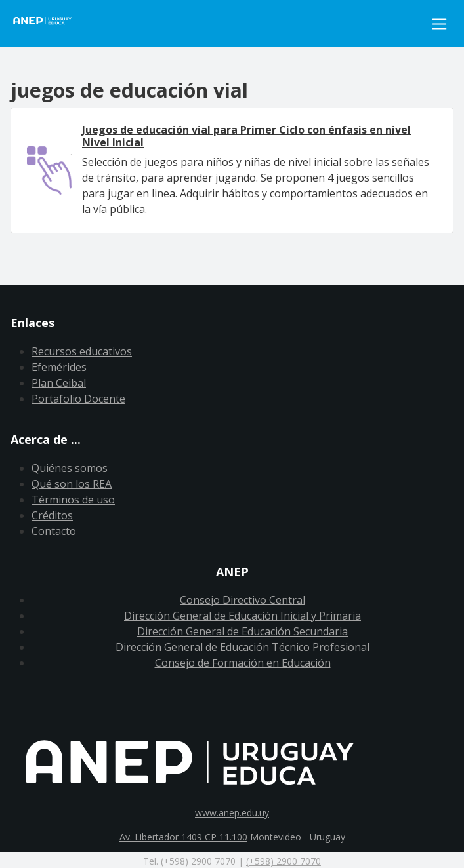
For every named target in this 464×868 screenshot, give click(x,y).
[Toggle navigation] (439, 24)
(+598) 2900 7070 (284, 861)
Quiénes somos (70, 468)
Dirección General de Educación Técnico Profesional (243, 647)
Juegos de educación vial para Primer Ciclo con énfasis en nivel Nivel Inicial (246, 136)
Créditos (52, 515)
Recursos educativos (82, 351)
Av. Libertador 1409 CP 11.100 (183, 837)
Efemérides (59, 367)
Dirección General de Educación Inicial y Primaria (243, 616)
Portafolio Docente (78, 399)
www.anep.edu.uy (232, 813)
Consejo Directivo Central (243, 600)
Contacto (54, 531)
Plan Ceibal (59, 383)
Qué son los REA (72, 484)
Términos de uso (73, 500)
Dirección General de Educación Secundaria (243, 631)
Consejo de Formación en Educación (243, 663)
